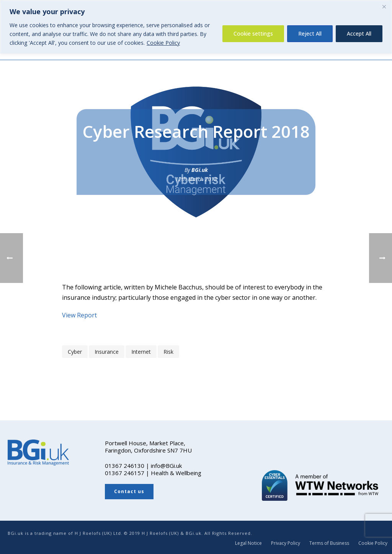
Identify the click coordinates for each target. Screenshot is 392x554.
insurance (107, 352)
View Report (79, 315)
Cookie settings (253, 34)
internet (141, 352)
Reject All (310, 34)
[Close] (384, 7)
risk (168, 352)
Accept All (359, 34)
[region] (196, 27)
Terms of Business (329, 543)
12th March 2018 (196, 179)
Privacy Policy (286, 543)
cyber (75, 352)
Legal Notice (248, 543)
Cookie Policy (163, 43)
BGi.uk (200, 170)
